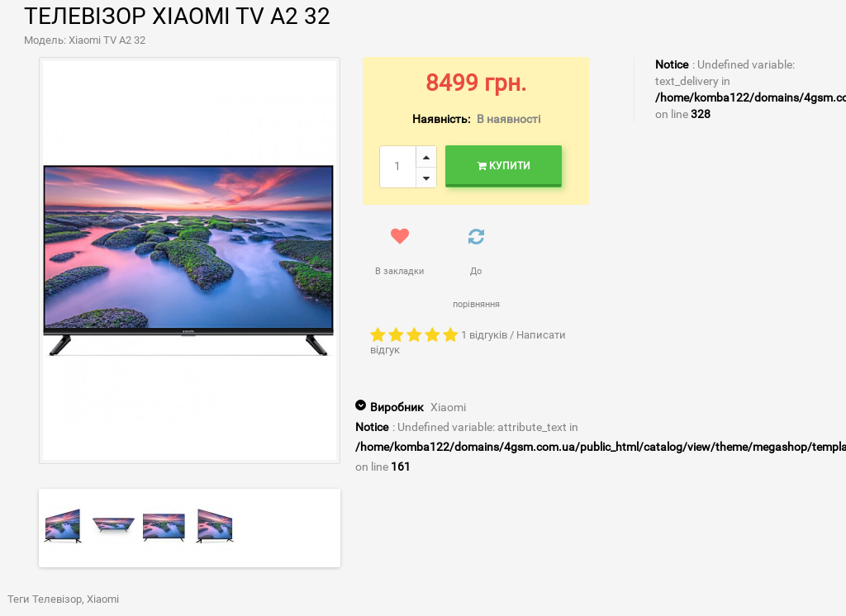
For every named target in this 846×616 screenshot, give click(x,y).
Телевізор (57, 599)
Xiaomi (448, 407)
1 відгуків (484, 335)
